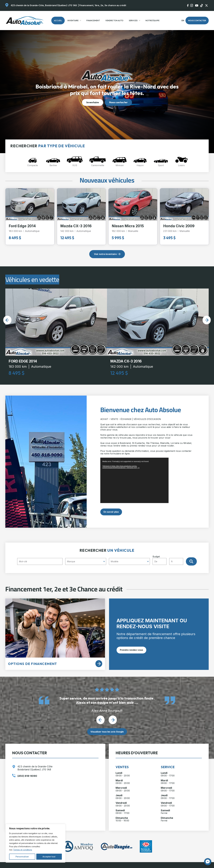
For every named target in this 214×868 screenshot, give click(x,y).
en (183, 21)
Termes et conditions (23, 850)
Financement (93, 21)
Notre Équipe (152, 21)
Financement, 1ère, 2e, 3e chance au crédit (103, 5)
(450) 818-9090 (27, 776)
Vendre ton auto (114, 21)
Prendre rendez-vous (131, 650)
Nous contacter (197, 21)
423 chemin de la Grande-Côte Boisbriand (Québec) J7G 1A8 (35, 768)
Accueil (58, 21)
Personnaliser (22, 857)
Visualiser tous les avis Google (107, 732)
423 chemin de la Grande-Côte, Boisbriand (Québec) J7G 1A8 (44, 5)
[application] (134, 480)
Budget (169, 560)
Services (133, 21)
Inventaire (73, 21)
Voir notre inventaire (105, 254)
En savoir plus (111, 512)
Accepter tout (49, 857)
